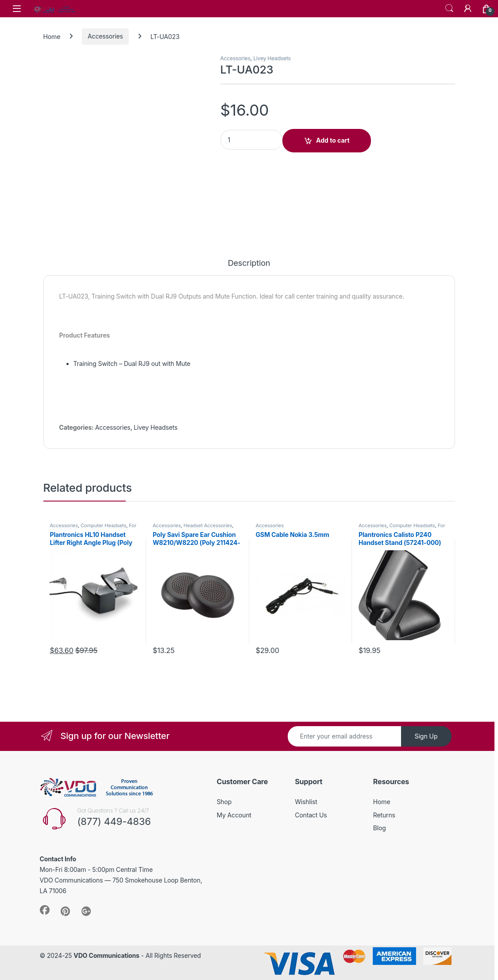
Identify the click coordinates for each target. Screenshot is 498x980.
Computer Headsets (103, 525)
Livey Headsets (272, 58)
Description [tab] (249, 263)
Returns (384, 815)
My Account (234, 815)
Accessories (105, 36)
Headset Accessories (208, 525)
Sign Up (426, 736)
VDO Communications (106, 955)
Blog (380, 828)
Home (52, 36)
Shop (224, 802)
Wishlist (306, 802)
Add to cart (333, 140)
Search (449, 8)
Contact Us (311, 815)
